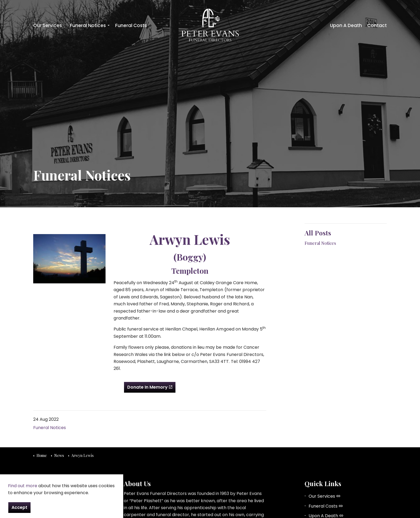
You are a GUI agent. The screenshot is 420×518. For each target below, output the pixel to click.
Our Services (48, 25)
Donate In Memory (150, 387)
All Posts (318, 233)
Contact (377, 25)
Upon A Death (346, 25)
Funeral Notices (88, 25)
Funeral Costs (131, 25)
